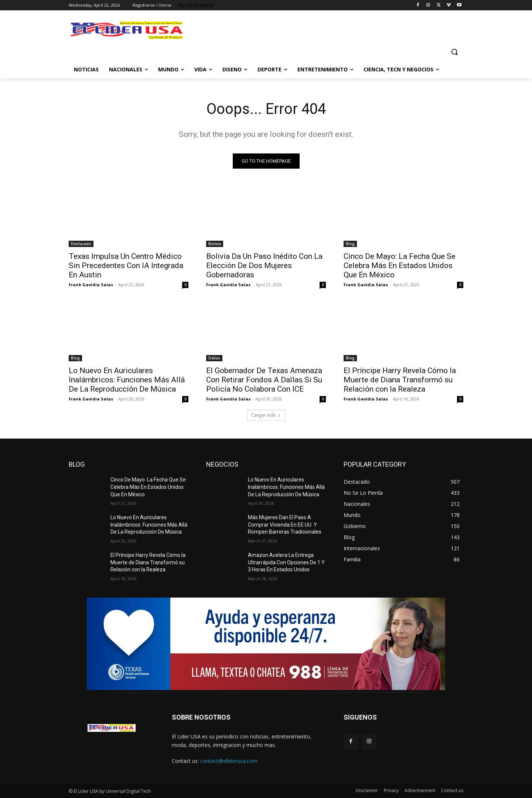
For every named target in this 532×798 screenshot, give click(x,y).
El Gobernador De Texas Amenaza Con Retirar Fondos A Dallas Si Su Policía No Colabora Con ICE (264, 380)
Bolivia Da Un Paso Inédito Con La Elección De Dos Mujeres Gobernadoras (264, 266)
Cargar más (266, 415)
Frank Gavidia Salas (91, 285)
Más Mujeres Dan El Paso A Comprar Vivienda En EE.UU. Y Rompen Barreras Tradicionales (285, 525)
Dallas (214, 358)
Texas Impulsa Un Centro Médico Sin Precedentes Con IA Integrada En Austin (126, 266)
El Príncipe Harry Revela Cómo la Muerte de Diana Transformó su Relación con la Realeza (400, 380)
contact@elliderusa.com (229, 761)
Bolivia (215, 244)
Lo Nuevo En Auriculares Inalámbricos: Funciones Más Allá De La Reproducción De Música (127, 380)
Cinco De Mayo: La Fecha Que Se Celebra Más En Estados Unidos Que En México (400, 266)
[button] (454, 52)
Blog (350, 244)
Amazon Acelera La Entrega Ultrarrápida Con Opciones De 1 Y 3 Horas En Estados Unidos (286, 562)
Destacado (81, 244)
